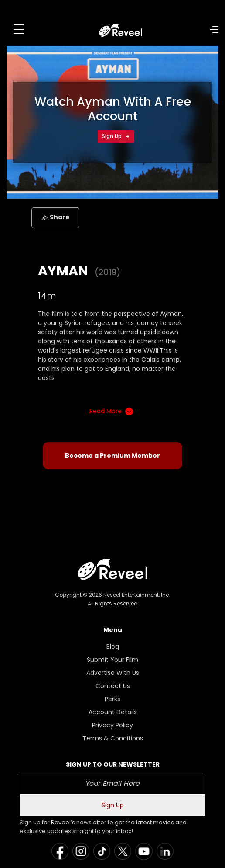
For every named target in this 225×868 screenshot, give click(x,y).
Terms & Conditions (113, 738)
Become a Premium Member (112, 456)
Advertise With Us (113, 673)
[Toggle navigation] (19, 29)
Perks (112, 699)
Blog (113, 647)
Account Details (113, 712)
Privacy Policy (112, 725)
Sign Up (116, 136)
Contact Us (113, 686)
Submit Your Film (112, 660)
